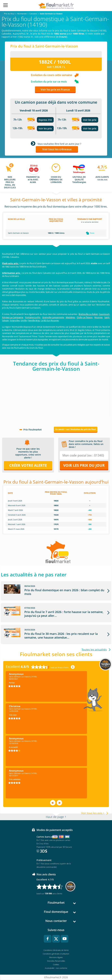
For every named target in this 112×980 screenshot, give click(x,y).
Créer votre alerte (28, 465)
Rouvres (98, 317)
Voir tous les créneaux (57, 149)
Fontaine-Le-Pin (33, 317)
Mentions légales (56, 957)
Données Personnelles (56, 961)
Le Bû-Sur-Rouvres (50, 320)
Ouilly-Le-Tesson (85, 317)
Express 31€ (45, 120)
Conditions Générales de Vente (56, 950)
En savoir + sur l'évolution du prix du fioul (76, 429)
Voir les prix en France (55, 89)
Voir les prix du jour (84, 465)
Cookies (56, 964)
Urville (24, 320)
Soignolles (15, 320)
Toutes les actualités (94, 650)
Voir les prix (45, 128)
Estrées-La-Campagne (13, 317)
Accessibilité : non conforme (56, 968)
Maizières (70, 317)
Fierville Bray (34, 320)
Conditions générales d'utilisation (56, 954)
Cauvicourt (104, 314)
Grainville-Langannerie (53, 317)
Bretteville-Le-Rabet (88, 314)
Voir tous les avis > (93, 813)
